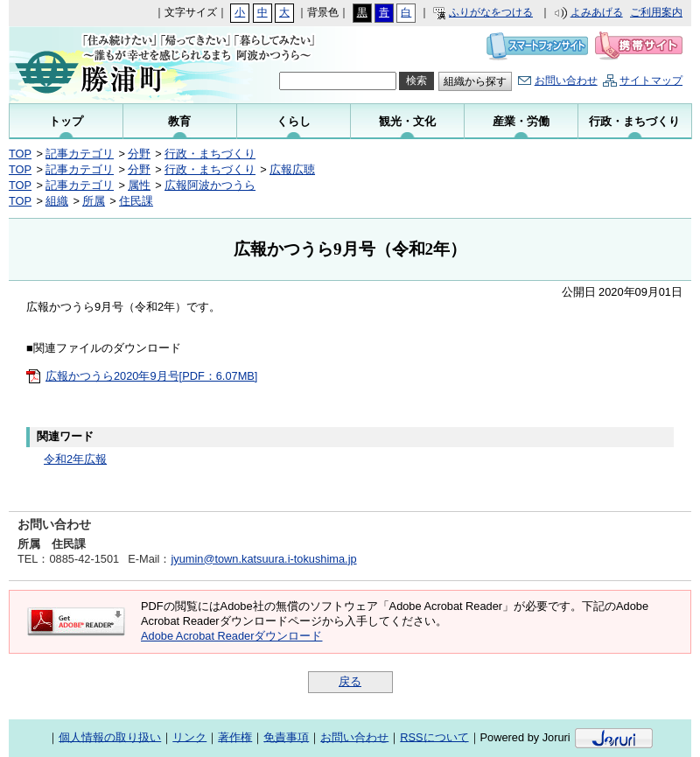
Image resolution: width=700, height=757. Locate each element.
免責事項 (286, 736)
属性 (139, 185)
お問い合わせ (566, 81)
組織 (57, 201)
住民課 (136, 201)
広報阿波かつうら (210, 185)
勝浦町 (125, 65)
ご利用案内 (656, 12)
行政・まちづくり (210, 154)
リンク (189, 736)
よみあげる (597, 12)
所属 (94, 201)
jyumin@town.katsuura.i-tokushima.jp (263, 559)
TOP (20, 154)
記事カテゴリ (80, 154)
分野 (139, 154)
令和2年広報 (75, 459)
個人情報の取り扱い (110, 736)
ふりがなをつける (491, 12)
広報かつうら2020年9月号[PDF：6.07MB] (151, 376)
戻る (350, 681)
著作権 (235, 736)
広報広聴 (292, 169)
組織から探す (475, 81)
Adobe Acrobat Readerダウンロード (231, 636)
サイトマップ (651, 81)
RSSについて (434, 736)
